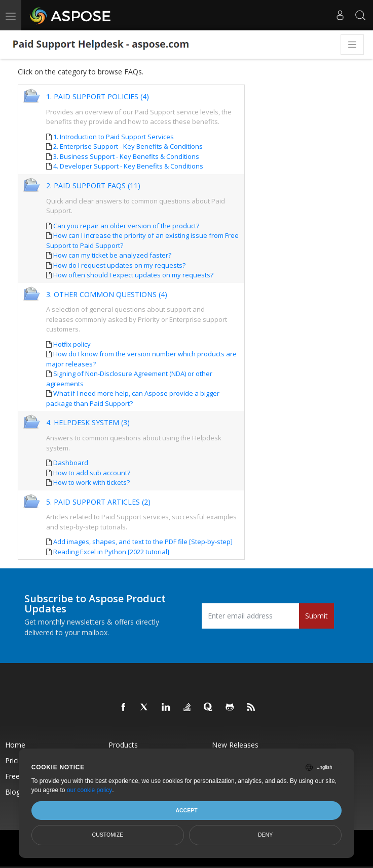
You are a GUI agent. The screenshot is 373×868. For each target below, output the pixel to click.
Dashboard (71, 463)
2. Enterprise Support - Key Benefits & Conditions (128, 146)
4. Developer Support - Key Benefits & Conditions (128, 166)
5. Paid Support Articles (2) (98, 502)
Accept (186, 810)
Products (123, 745)
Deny (265, 835)
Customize (108, 835)
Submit (316, 616)
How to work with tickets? (91, 482)
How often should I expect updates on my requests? (133, 275)
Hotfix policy (72, 344)
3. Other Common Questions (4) (107, 295)
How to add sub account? (92, 473)
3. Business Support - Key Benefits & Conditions (126, 156)
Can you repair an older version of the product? (126, 226)
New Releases (235, 745)
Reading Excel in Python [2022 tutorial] (111, 552)
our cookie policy (89, 790)
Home (15, 745)
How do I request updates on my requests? (119, 265)
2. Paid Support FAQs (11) (93, 186)
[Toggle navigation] (352, 45)
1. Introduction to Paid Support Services (114, 137)
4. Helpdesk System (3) (88, 423)
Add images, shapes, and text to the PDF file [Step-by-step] (143, 542)
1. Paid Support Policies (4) (98, 97)
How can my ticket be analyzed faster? (112, 255)
